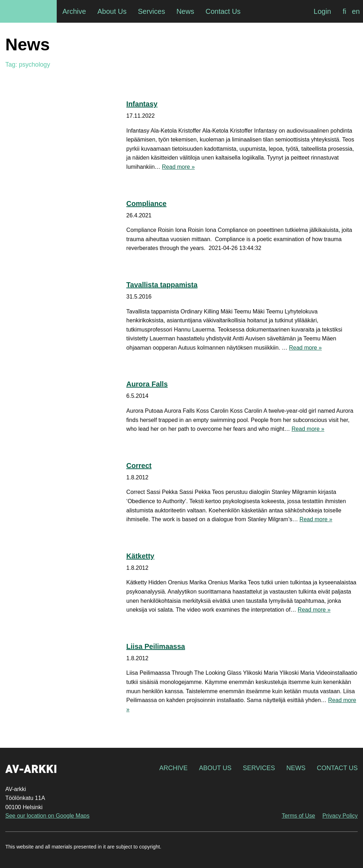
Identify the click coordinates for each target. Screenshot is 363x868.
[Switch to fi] (345, 11)
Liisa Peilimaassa (156, 646)
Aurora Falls (147, 384)
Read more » (178, 167)
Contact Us (337, 768)
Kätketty (140, 556)
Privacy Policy (340, 816)
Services (259, 768)
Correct (139, 466)
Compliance (146, 204)
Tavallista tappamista (162, 285)
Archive (173, 768)
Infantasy (142, 104)
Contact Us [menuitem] (223, 11)
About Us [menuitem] (112, 11)
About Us (215, 768)
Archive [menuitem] (74, 11)
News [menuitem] (185, 11)
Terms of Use (298, 816)
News (296, 768)
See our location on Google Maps (47, 816)
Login (322, 11)
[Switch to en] (356, 11)
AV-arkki (28, 11)
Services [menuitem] (152, 11)
